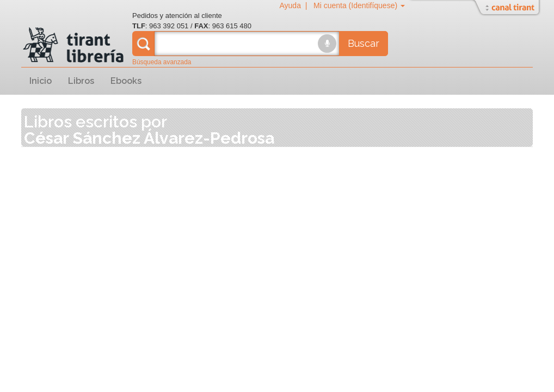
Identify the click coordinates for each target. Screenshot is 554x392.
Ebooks (126, 81)
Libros (81, 81)
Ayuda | (295, 5)
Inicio (41, 81)
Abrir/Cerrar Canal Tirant (508, 8)
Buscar (364, 43)
